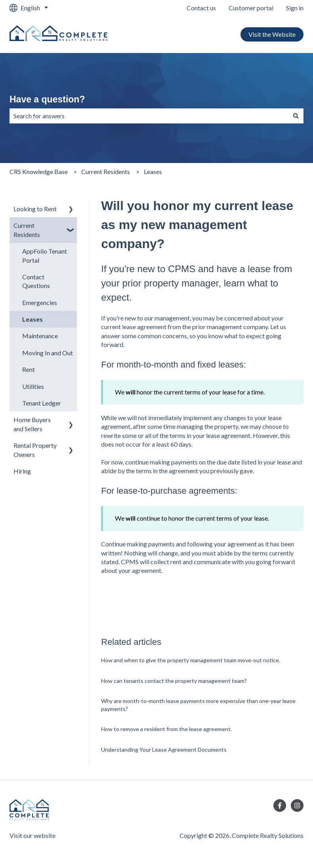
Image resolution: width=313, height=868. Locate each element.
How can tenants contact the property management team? (174, 681)
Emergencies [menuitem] (40, 302)
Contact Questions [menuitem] (36, 281)
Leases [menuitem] (32, 319)
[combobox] (149, 116)
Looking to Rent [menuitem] (35, 209)
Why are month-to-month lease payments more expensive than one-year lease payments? (198, 705)
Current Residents (106, 172)
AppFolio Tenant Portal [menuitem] (45, 255)
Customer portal (251, 8)
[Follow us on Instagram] (297, 805)
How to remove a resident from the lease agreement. (166, 729)
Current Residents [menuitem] (27, 230)
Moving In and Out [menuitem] (48, 353)
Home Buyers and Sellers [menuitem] (32, 424)
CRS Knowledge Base (39, 172)
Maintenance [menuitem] (40, 336)
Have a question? (47, 99)
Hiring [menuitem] (22, 471)
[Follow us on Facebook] (280, 805)
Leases (153, 172)
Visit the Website (272, 34)
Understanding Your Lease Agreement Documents (164, 750)
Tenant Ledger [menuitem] (42, 403)
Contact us (201, 8)
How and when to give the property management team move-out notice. (191, 660)
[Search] (296, 116)
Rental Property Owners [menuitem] (35, 450)
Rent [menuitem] (29, 369)
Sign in (295, 8)
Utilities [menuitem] (33, 386)
